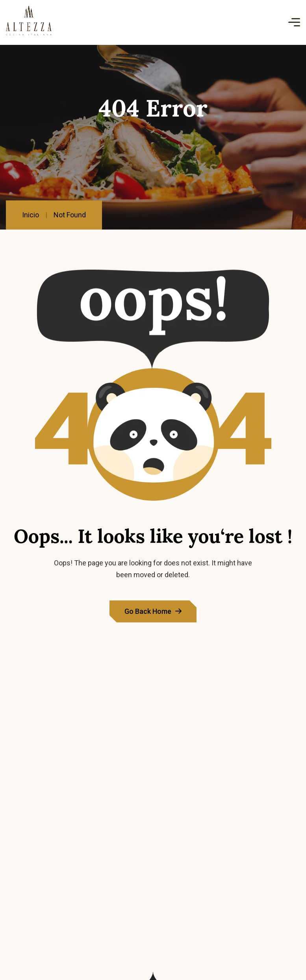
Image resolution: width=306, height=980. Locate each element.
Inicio (31, 215)
